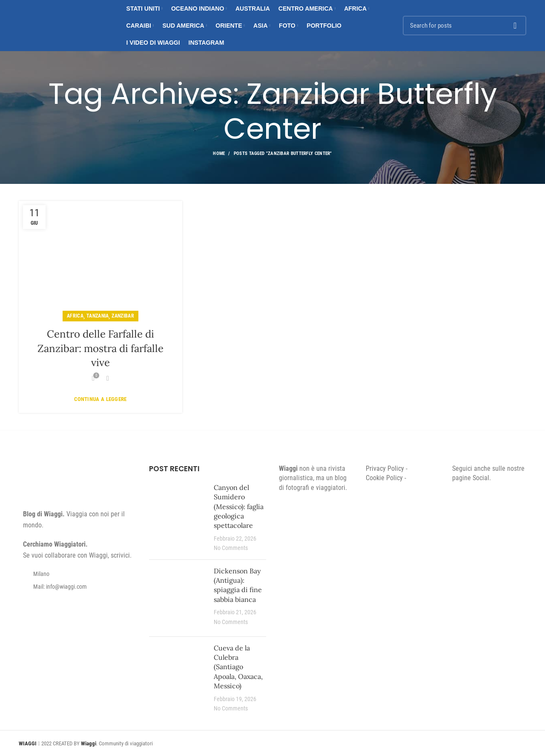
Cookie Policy (384, 478)
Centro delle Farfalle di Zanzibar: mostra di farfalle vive (100, 348)
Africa (75, 316)
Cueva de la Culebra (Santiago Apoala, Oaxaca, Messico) (238, 667)
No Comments (231, 548)
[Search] (465, 26)
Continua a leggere (100, 399)
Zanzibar (123, 316)
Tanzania (98, 316)
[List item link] (77, 587)
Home (219, 153)
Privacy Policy (385, 468)
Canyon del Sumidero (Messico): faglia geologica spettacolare (239, 507)
